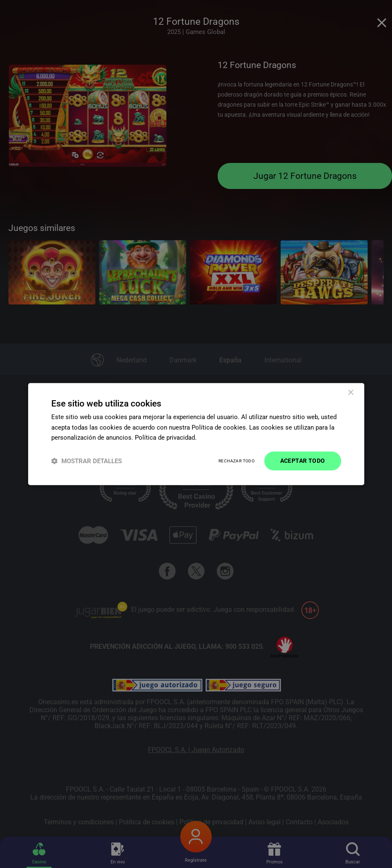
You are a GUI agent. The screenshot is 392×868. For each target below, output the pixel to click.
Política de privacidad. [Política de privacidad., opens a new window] (166, 438)
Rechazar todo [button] (237, 461)
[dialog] (196, 434)
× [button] (351, 393)
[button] (87, 461)
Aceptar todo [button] (303, 461)
